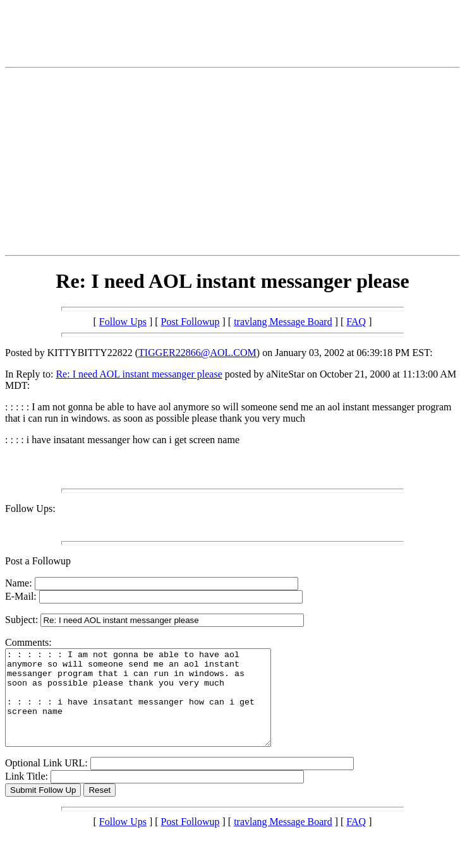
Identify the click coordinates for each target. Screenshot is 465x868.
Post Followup (190, 322)
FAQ (356, 322)
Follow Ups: (30, 508)
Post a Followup (38, 561)
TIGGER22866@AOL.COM (197, 353)
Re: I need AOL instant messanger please (139, 374)
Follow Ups (123, 322)
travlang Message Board (283, 322)
